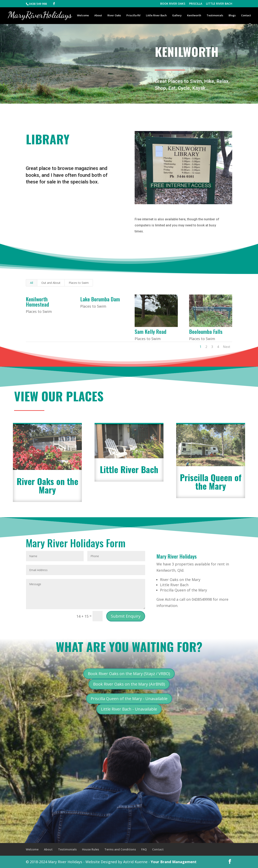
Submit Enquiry (126, 616)
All (32, 283)
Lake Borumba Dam (100, 299)
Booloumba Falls (206, 331)
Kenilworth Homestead (37, 302)
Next (227, 347)
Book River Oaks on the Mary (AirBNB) (129, 684)
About (98, 16)
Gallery (177, 16)
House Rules (91, 849)
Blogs (232, 16)
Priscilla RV (133, 16)
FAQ (144, 849)
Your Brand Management (174, 862)
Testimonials (215, 16)
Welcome (83, 16)
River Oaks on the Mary (47, 485)
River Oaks (114, 16)
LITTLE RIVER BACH (219, 4)
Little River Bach (156, 16)
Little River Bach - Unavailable (129, 709)
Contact (246, 16)
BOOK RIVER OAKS (173, 4)
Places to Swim (79, 283)
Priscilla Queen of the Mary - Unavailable (129, 699)
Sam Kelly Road (150, 331)
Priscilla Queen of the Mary (211, 482)
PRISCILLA (196, 4)
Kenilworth (194, 16)
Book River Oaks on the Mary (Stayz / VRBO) (129, 674)
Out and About (51, 283)
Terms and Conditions (120, 849)
